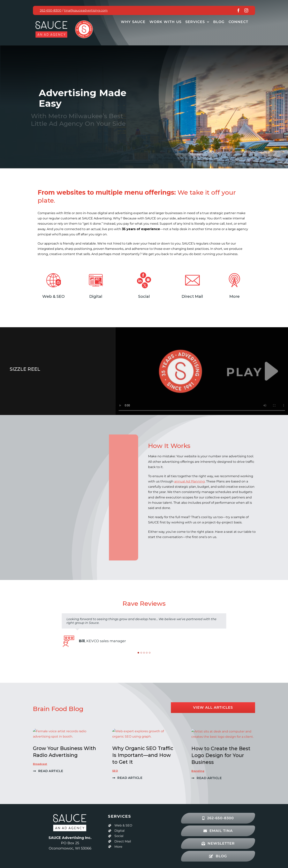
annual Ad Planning (193, 481)
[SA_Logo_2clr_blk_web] (70, 813)
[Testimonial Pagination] (138, 653)
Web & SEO (123, 825)
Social (119, 836)
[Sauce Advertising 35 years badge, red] (84, 21)
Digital (119, 831)
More (118, 847)
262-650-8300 (51, 10)
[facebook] (239, 11)
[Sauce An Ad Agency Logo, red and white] (52, 20)
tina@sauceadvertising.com (86, 10)
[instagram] (246, 11)
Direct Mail (123, 841)
